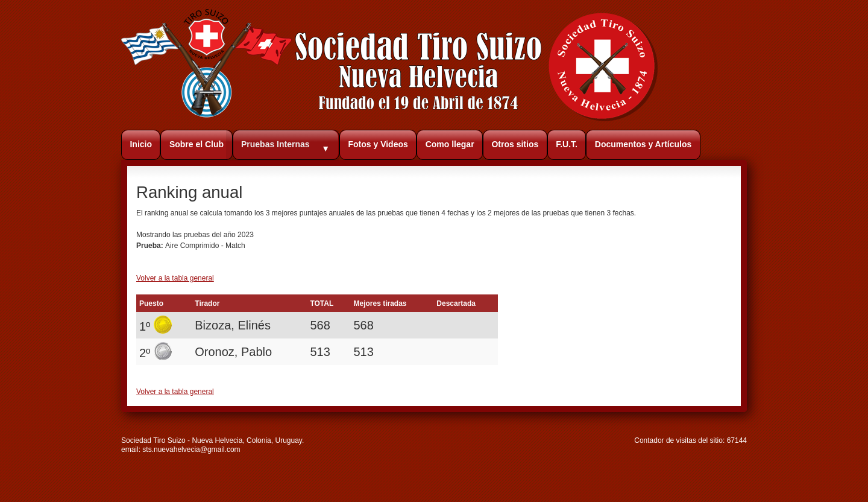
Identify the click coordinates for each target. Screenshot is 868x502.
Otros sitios (515, 144)
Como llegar (450, 144)
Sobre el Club (197, 144)
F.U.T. (567, 144)
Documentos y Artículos (643, 144)
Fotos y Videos (378, 144)
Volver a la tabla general (175, 278)
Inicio (141, 144)
